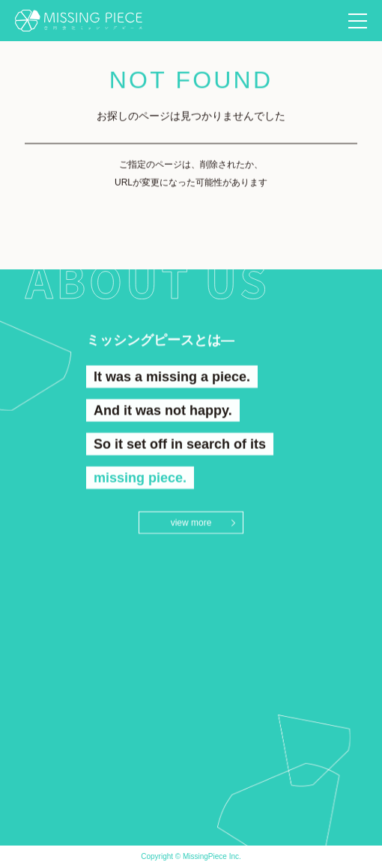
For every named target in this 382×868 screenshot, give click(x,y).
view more (191, 523)
